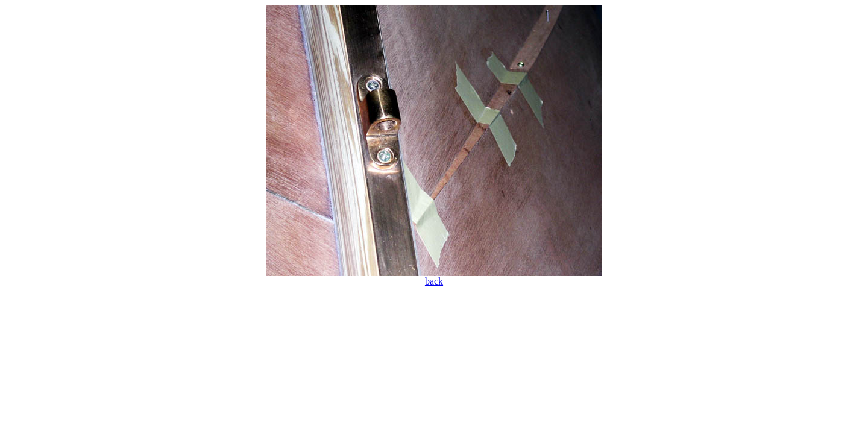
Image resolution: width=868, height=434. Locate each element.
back (434, 281)
